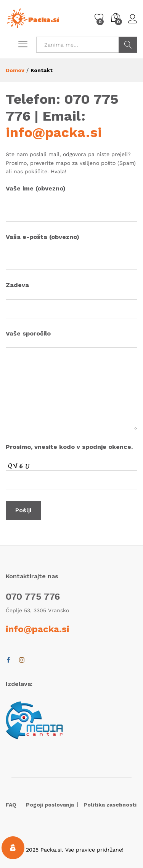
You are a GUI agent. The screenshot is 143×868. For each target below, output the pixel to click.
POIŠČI (128, 45)
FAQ (11, 805)
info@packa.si (54, 132)
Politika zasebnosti (110, 805)
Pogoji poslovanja (50, 805)
